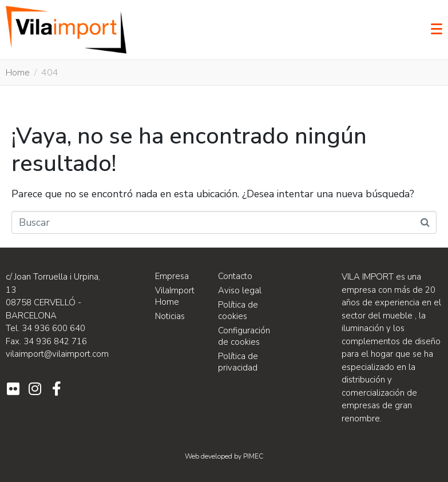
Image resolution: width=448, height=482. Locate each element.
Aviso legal (240, 290)
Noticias (170, 316)
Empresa (172, 276)
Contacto (235, 276)
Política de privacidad (238, 362)
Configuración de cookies (244, 336)
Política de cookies (238, 310)
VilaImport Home (175, 296)
